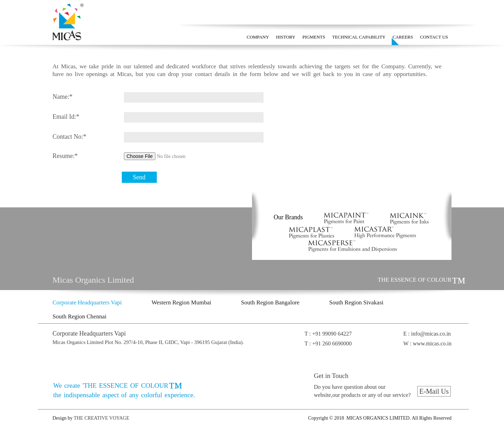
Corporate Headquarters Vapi (87, 302)
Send (139, 177)
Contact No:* (69, 137)
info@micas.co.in (431, 334)
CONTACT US (434, 37)
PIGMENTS (314, 37)
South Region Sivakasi (356, 302)
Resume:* (65, 156)
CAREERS (403, 37)
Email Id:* (66, 117)
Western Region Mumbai (181, 302)
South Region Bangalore (270, 302)
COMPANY (258, 37)
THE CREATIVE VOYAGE (101, 418)
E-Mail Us (434, 391)
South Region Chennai (79, 316)
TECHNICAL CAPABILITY (359, 37)
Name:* (62, 97)
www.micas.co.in (432, 343)
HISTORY (286, 37)
